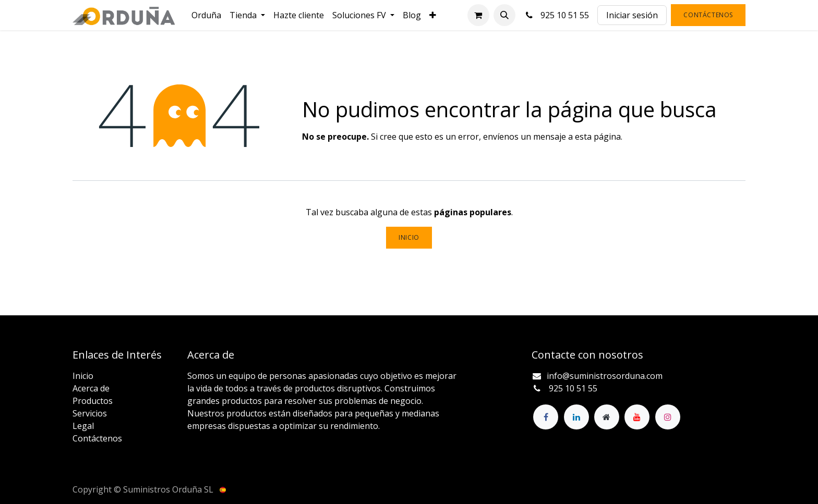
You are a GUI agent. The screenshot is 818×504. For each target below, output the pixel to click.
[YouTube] (637, 417)
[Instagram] (668, 417)
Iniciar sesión (632, 15)
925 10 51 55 (557, 15)
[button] (504, 15)
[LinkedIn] (576, 417)
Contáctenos (708, 15)
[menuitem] (206, 15)
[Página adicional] (607, 417)
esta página (598, 137)
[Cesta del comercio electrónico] (478, 15)
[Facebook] (546, 417)
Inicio (409, 237)
